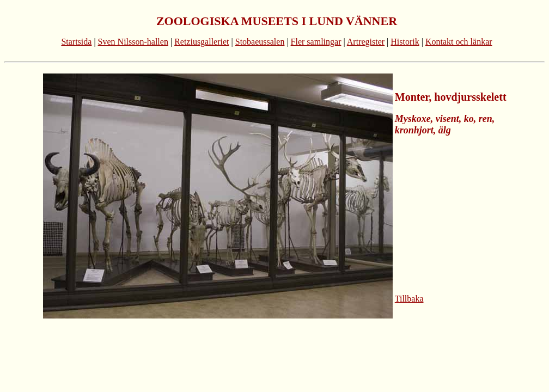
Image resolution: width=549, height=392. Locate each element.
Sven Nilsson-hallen (133, 42)
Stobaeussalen (260, 42)
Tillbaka (409, 299)
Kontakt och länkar (459, 42)
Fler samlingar (316, 42)
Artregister (366, 42)
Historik (405, 42)
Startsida (76, 42)
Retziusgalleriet (202, 42)
